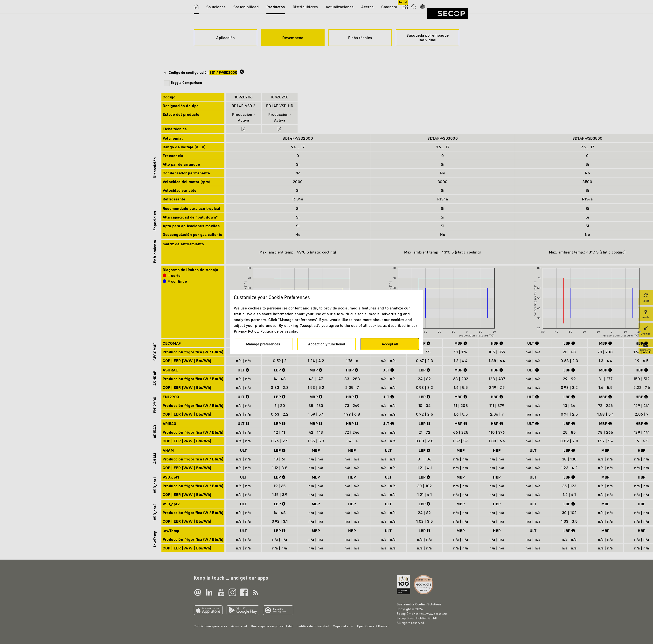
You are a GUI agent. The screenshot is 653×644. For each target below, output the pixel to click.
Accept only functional (327, 344)
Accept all (390, 344)
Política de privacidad (279, 331)
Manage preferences (263, 344)
